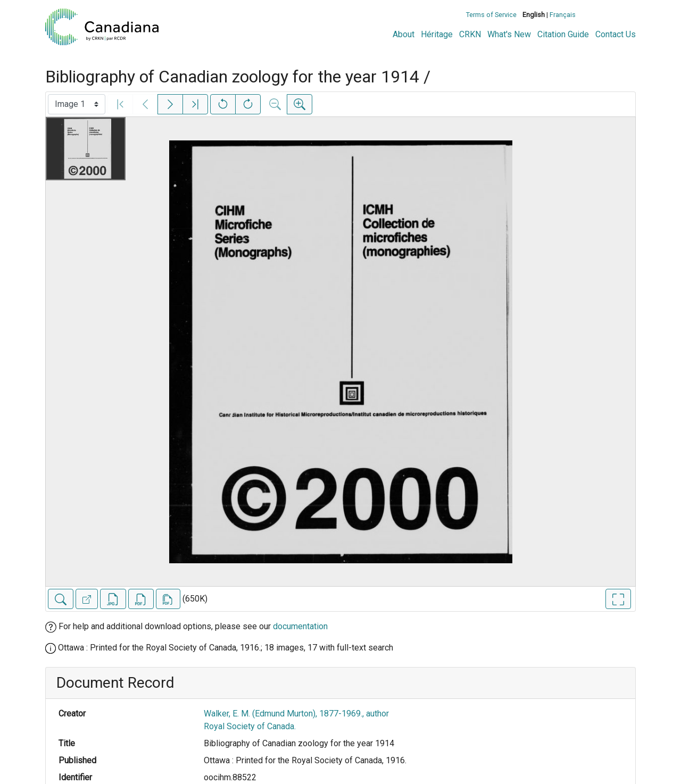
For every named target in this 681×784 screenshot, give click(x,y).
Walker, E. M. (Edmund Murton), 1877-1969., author (296, 714)
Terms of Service (491, 15)
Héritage (437, 34)
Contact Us (616, 34)
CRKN (470, 34)
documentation (300, 626)
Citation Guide (563, 34)
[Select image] (77, 104)
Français (563, 15)
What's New (509, 34)
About (404, 34)
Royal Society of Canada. (250, 726)
